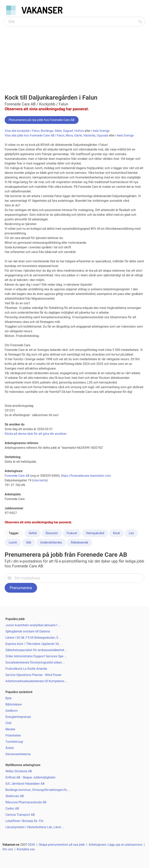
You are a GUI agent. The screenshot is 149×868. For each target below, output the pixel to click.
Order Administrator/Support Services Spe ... (36, 656)
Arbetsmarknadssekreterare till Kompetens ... (37, 681)
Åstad (10, 748)
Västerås (89, 135)
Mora (69, 135)
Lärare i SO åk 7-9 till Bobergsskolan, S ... (33, 638)
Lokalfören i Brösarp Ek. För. (25, 821)
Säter (58, 131)
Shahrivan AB (15, 796)
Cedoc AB (12, 808)
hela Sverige (101, 131)
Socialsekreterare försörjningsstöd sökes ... (35, 662)
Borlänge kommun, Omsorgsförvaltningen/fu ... (38, 790)
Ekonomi (52, 533)
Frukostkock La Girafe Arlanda (26, 669)
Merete (10, 729)
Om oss (8, 849)
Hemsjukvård (95, 533)
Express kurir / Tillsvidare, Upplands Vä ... (34, 644)
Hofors (79, 131)
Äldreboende (80, 542)
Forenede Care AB (17, 476)
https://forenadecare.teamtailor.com (86, 476)
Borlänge (47, 131)
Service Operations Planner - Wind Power (33, 675)
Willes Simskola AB (19, 771)
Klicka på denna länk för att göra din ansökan (36, 434)
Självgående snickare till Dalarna (28, 631)
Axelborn (12, 711)
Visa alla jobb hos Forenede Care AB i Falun (34, 135)
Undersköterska (51, 542)
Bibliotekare (14, 704)
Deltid (33, 533)
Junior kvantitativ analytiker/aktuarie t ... (33, 625)
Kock (117, 533)
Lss (131, 533)
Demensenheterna (18, 754)
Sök (29, 542)
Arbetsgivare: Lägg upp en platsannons (116, 845)
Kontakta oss (26, 849)
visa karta (40, 480)
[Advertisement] (74, 56)
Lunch (13, 542)
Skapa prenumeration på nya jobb (62, 845)
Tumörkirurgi (14, 742)
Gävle (78, 135)
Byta (8, 698)
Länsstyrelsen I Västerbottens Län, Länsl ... (35, 827)
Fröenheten (13, 735)
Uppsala (102, 135)
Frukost (72, 533)
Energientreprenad (18, 717)
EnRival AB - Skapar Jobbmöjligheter (30, 777)
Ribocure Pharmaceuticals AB (26, 802)
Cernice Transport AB (20, 815)
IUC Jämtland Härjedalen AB (25, 784)
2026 (31, 845)
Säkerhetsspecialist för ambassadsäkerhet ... (36, 650)
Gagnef (68, 131)
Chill (8, 723)
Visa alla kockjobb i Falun (22, 131)
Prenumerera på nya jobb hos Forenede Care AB (42, 120)
